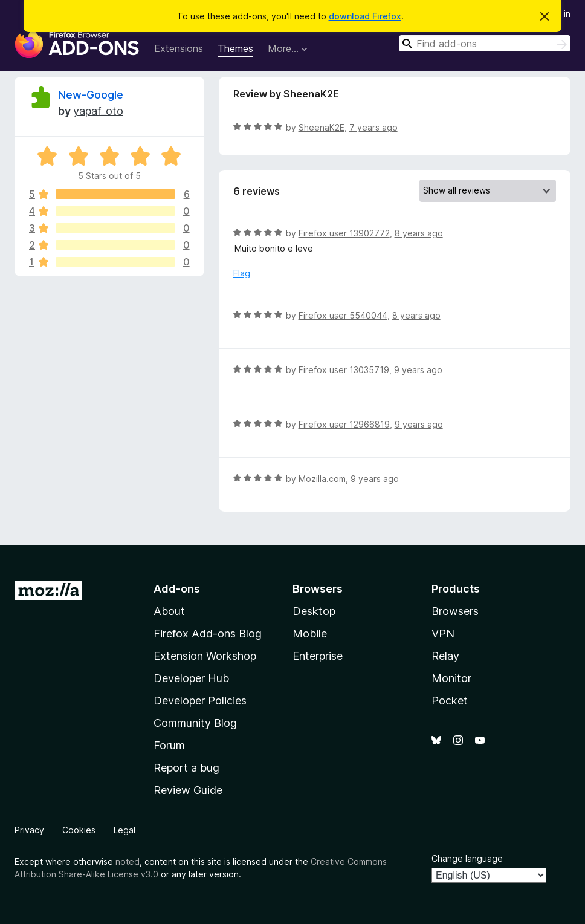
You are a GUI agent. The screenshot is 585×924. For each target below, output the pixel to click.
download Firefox (365, 16)
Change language (467, 858)
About (169, 611)
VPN (443, 633)
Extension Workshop (205, 656)
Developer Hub (191, 678)
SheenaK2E (322, 127)
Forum (169, 745)
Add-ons (177, 589)
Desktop (314, 611)
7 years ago (373, 127)
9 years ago (418, 370)
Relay (445, 656)
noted (128, 861)
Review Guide (188, 790)
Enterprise (318, 656)
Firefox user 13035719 (344, 370)
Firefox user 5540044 (343, 315)
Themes (235, 48)
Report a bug (186, 768)
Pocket (450, 701)
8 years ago (419, 233)
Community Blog (195, 723)
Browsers (455, 611)
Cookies (79, 830)
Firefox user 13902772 (344, 233)
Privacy (29, 830)
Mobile (310, 633)
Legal (124, 830)
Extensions (179, 48)
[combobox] (485, 43)
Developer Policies (200, 701)
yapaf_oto (98, 111)
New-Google (91, 95)
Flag (242, 273)
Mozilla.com (322, 479)
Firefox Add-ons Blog (208, 633)
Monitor (451, 678)
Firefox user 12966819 (344, 424)
